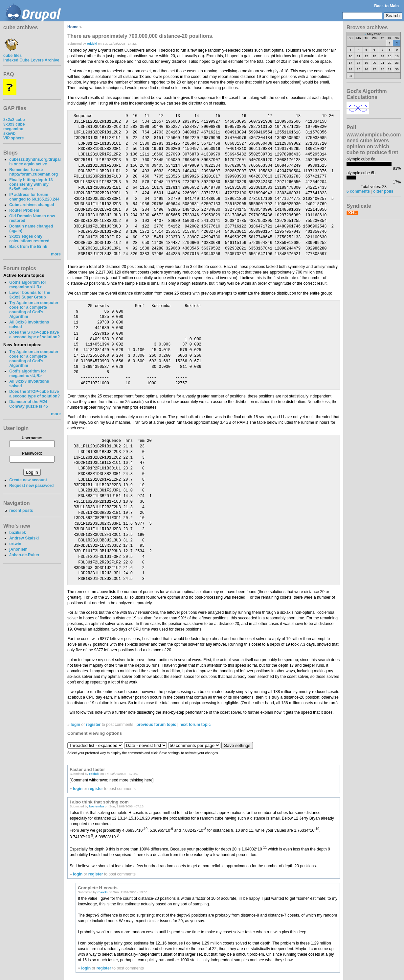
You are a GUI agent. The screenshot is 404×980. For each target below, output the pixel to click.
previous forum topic (157, 725)
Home (73, 27)
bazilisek (18, 533)
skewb (9, 133)
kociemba (96, 806)
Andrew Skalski (24, 538)
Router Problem (24, 210)
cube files (12, 53)
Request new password (31, 486)
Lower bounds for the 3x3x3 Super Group (30, 295)
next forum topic (195, 725)
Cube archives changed (32, 205)
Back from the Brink (28, 247)
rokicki (92, 44)
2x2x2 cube (14, 120)
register (93, 725)
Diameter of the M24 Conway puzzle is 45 (29, 404)
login (75, 725)
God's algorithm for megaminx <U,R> (28, 285)
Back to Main (386, 6)
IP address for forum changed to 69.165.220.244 (34, 197)
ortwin (15, 544)
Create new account (28, 480)
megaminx (13, 129)
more (56, 254)
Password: (32, 453)
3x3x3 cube (14, 124)
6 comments (358, 191)
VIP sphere (14, 138)
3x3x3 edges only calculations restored (29, 239)
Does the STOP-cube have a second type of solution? (34, 335)
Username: (32, 438)
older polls (383, 191)
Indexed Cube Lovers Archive (31, 60)
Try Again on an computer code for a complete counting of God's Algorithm (34, 310)
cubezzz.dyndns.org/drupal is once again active (35, 162)
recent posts (21, 511)
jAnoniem (18, 549)
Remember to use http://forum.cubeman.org (34, 172)
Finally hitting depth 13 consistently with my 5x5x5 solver (31, 184)
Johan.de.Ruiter (24, 555)
